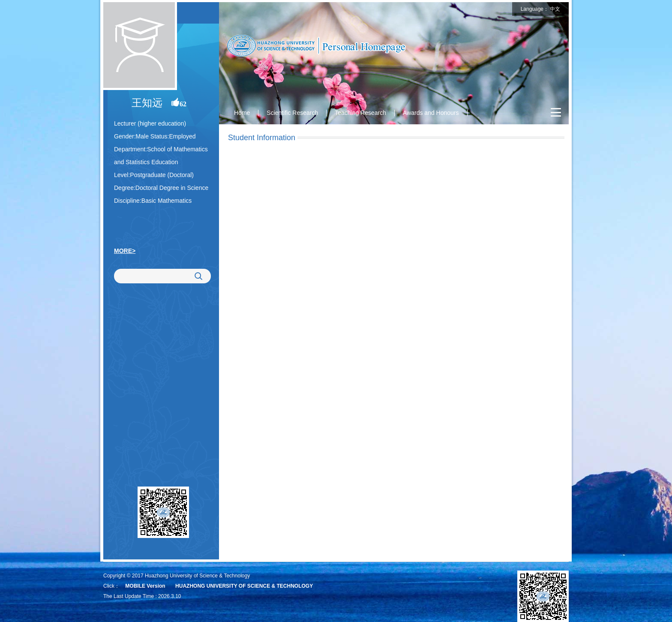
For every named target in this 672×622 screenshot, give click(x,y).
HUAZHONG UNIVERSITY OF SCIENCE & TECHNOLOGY (244, 586)
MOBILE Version (145, 586)
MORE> (125, 251)
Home (242, 113)
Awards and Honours (431, 113)
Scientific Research (292, 113)
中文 (555, 9)
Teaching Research (360, 113)
